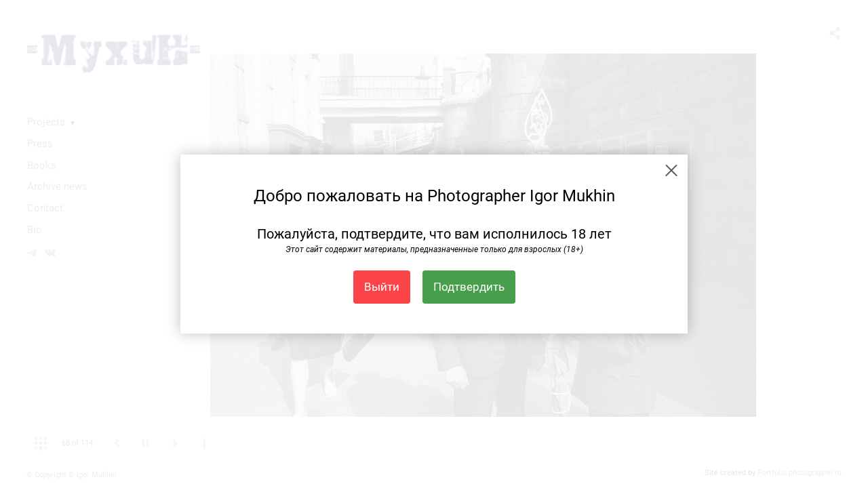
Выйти (382, 287)
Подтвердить (469, 287)
